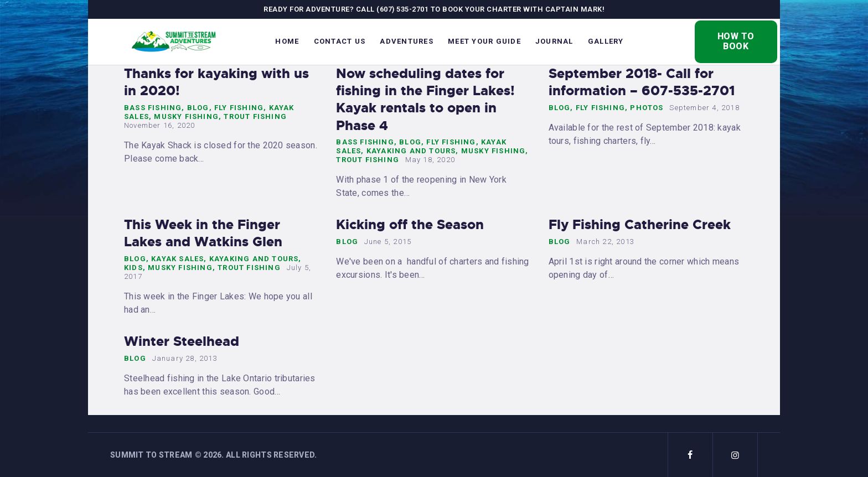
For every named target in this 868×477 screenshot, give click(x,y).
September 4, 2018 (704, 108)
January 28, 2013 (185, 358)
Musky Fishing (186, 116)
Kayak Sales (177, 259)
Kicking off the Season (410, 225)
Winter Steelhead (182, 342)
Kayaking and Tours (411, 151)
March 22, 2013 (605, 242)
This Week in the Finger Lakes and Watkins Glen (203, 234)
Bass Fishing (153, 108)
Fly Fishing (239, 108)
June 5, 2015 (388, 242)
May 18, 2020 (430, 160)
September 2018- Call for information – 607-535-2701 (642, 82)
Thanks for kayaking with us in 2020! (216, 82)
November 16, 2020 (159, 125)
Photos (647, 108)
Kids (133, 268)
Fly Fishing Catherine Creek (640, 225)
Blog (198, 108)
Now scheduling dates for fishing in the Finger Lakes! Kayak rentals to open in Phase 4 (425, 100)
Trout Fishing (255, 116)
